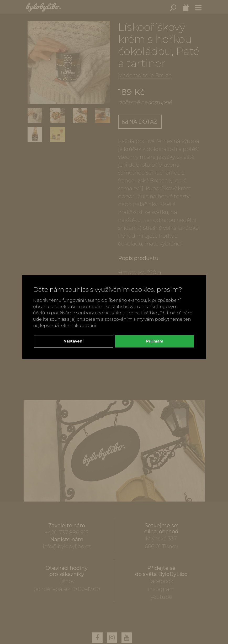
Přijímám (155, 341)
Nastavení (73, 341)
